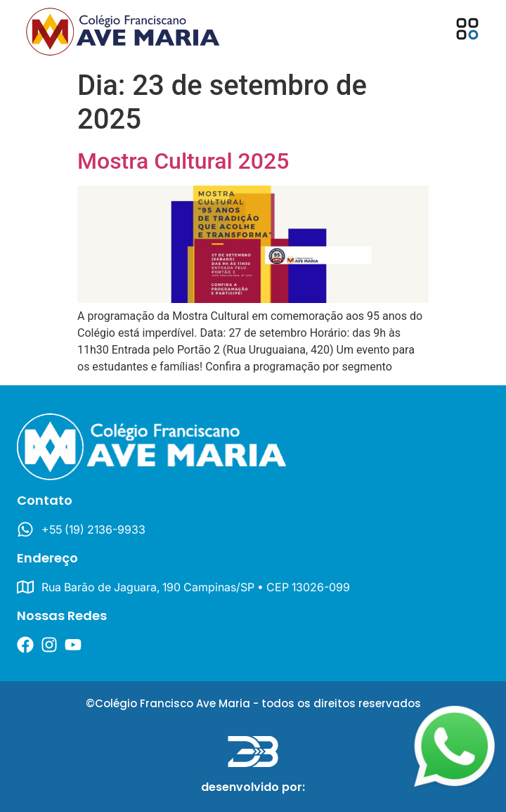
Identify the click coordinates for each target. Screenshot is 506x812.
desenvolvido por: (253, 787)
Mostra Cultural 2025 (183, 161)
